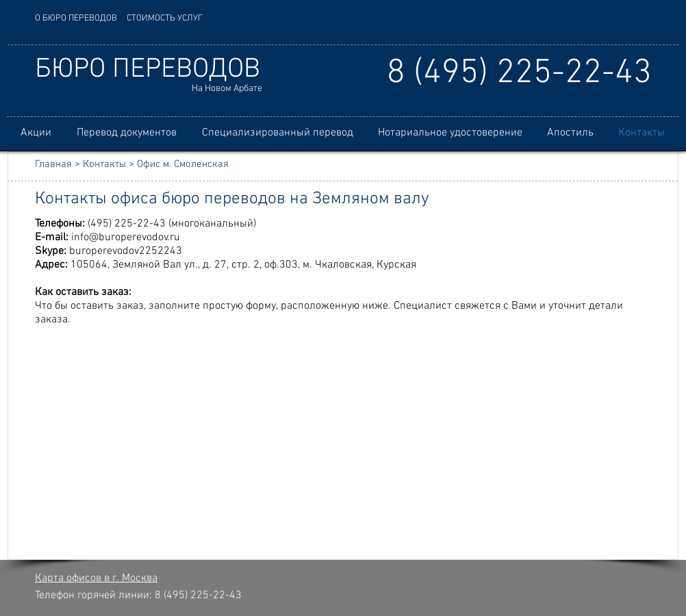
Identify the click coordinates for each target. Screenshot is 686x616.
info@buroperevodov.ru (126, 238)
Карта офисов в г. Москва (96, 578)
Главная (53, 164)
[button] (126, 133)
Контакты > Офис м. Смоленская (156, 164)
